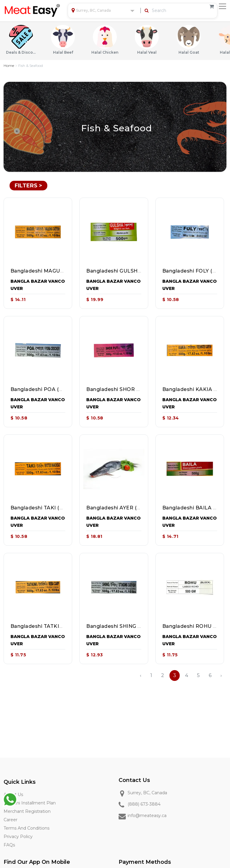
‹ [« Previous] (141, 675)
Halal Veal (147, 40)
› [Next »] (221, 675)
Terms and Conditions (27, 828)
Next (226, 41)
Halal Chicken (105, 40)
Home (9, 66)
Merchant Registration (27, 811)
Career (10, 820)
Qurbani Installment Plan (30, 803)
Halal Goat (189, 40)
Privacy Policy (18, 837)
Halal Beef (63, 40)
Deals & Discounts (21, 40)
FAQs (9, 845)
